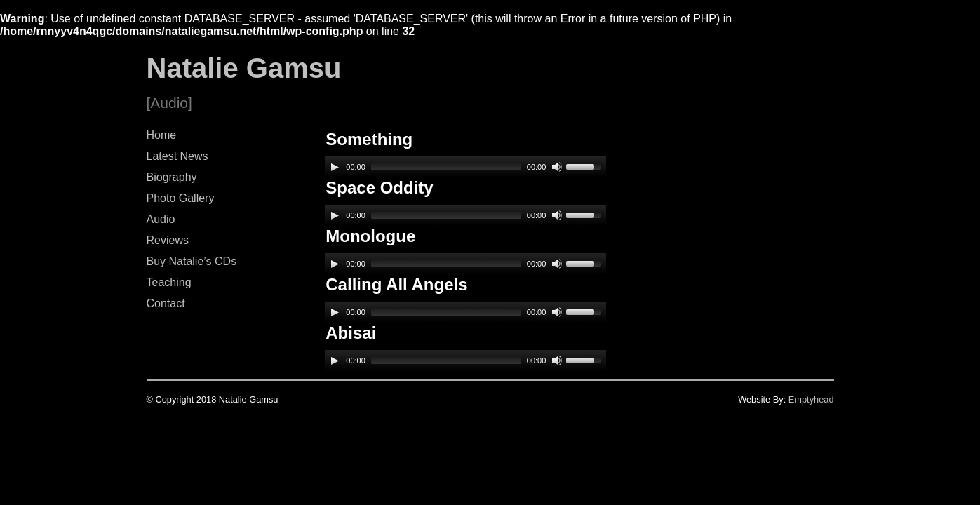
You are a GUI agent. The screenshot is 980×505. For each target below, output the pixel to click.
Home (162, 135)
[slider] (446, 167)
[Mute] (557, 167)
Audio (161, 219)
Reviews (168, 240)
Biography (172, 177)
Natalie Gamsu (244, 68)
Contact (166, 303)
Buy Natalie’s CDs (192, 261)
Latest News (177, 156)
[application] (466, 167)
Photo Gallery (181, 198)
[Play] (335, 167)
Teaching (169, 282)
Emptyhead (811, 399)
